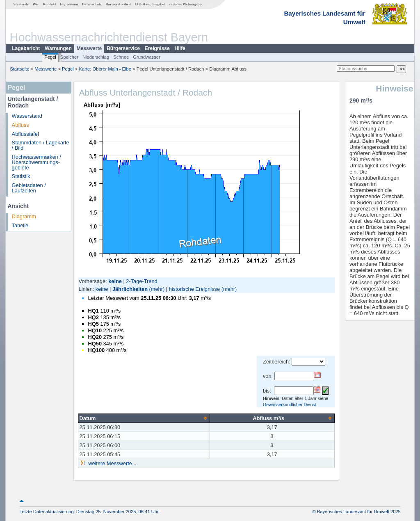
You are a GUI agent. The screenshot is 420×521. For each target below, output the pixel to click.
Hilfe (180, 48)
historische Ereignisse (194, 289)
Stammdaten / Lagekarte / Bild (41, 145)
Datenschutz (92, 4)
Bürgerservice (123, 48)
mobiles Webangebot (186, 4)
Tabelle (20, 225)
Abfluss (21, 125)
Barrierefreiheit (118, 4)
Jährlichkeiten (130, 289)
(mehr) (157, 289)
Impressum (69, 4)
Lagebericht (26, 48)
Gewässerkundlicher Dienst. (290, 404)
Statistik (21, 176)
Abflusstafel (25, 134)
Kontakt (49, 4)
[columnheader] (144, 418)
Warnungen (58, 48)
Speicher (69, 57)
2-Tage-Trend (142, 281)
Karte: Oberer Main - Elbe (105, 69)
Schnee (121, 57)
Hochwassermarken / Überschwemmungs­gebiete (37, 162)
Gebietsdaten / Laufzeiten (29, 188)
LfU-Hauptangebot (150, 4)
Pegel (50, 57)
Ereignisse (157, 48)
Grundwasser (147, 57)
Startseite (21, 4)
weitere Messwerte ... (112, 463)
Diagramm (24, 216)
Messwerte (89, 48)
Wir (36, 4)
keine (102, 289)
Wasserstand (27, 116)
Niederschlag (96, 57)
